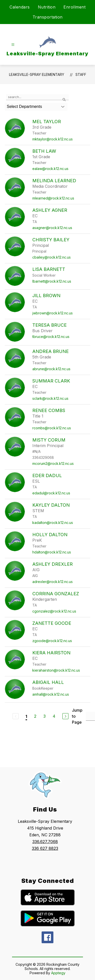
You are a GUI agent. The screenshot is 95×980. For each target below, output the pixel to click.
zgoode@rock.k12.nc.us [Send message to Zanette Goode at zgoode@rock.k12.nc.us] (52, 641)
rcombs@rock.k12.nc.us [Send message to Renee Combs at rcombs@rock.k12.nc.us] (52, 428)
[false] (37, 97)
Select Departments (24, 107)
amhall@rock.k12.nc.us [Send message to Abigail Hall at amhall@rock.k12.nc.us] (51, 694)
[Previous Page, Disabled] (16, 716)
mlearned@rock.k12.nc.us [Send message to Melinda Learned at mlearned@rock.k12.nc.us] (53, 198)
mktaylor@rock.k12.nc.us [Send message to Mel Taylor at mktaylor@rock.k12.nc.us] (53, 139)
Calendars (20, 7)
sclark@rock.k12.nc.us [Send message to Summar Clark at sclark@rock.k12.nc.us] (50, 398)
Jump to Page (77, 716)
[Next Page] (65, 716)
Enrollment (74, 7)
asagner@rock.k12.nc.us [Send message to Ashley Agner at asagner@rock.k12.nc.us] (52, 228)
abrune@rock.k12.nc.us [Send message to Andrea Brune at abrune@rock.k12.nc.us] (51, 369)
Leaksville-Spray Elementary (37, 74)
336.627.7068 (45, 842)
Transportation (48, 17)
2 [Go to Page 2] (35, 716)
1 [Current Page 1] (26, 716)
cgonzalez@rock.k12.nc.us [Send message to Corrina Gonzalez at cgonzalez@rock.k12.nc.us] (54, 611)
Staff (81, 74)
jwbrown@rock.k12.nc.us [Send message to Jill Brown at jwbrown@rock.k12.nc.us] (53, 313)
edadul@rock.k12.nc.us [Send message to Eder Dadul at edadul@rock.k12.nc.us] (51, 493)
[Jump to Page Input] (90, 716)
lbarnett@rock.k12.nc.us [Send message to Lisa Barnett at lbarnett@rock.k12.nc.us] (52, 281)
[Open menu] (13, 45)
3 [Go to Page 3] (44, 716)
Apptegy (58, 973)
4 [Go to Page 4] (54, 716)
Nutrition (47, 7)
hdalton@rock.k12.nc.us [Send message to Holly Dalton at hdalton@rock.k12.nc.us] (52, 552)
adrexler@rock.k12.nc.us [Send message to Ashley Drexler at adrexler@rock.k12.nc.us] (53, 582)
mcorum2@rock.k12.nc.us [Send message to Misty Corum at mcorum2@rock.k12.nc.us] (53, 463)
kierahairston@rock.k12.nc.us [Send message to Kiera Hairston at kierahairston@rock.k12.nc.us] (56, 670)
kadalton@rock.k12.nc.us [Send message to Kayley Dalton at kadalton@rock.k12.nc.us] (53, 523)
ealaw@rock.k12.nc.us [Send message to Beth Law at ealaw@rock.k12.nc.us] (50, 169)
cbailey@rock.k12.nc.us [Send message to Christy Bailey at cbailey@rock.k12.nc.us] (52, 257)
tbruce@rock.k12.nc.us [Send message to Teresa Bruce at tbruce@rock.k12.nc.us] (51, 337)
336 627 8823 (45, 848)
